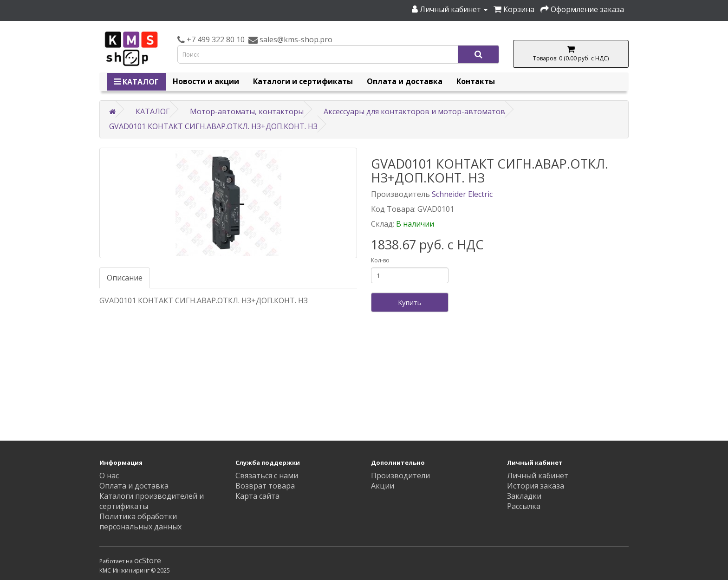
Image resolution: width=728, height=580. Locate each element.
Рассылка (524, 506)
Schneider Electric (462, 194)
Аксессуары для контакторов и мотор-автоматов (414, 111)
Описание (125, 278)
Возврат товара (265, 486)
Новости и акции (206, 81)
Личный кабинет (538, 476)
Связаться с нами (267, 476)
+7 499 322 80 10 (215, 39)
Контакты (476, 81)
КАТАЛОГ (136, 82)
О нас (109, 476)
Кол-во (380, 260)
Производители (400, 476)
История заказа (536, 486)
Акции (383, 486)
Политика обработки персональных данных (140, 521)
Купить (410, 302)
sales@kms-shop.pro (295, 39)
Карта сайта (257, 496)
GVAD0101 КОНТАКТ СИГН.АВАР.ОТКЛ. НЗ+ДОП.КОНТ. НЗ (213, 126)
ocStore (148, 560)
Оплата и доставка (405, 81)
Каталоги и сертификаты (303, 81)
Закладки (524, 496)
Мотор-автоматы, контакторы (247, 111)
